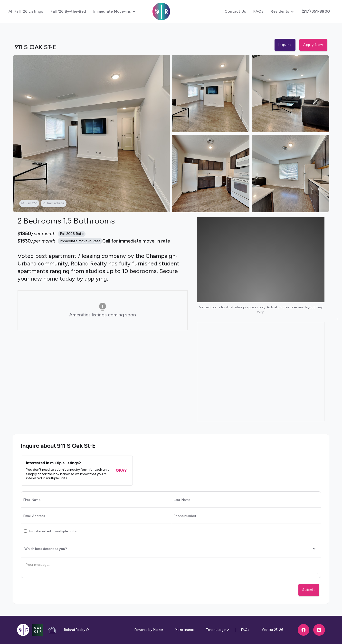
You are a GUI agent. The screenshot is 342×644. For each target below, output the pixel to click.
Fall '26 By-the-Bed (68, 11)
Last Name (182, 500)
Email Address (34, 516)
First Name (32, 500)
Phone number (185, 516)
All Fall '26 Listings (26, 11)
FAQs (258, 11)
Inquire (285, 45)
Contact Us (235, 11)
